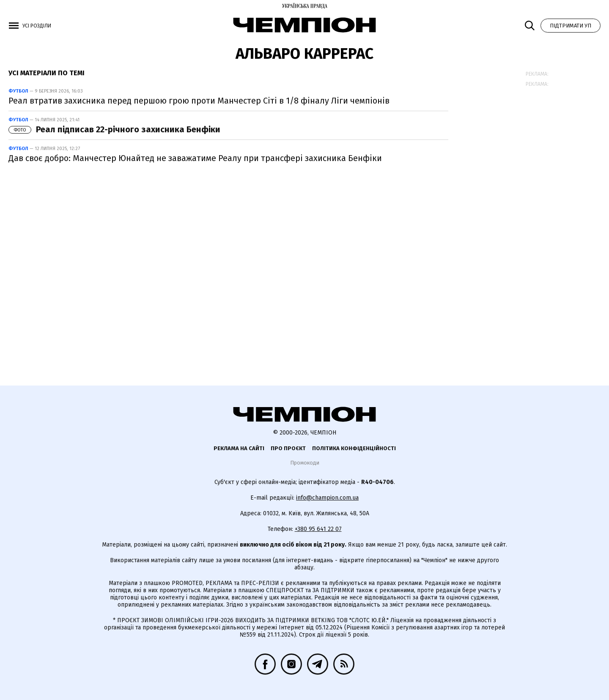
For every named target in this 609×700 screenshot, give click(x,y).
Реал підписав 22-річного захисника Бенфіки (114, 129)
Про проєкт (288, 448)
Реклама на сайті (239, 448)
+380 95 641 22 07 (318, 529)
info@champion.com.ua (327, 498)
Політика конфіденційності (354, 448)
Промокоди (305, 463)
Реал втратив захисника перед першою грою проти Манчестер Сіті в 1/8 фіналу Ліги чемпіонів (199, 101)
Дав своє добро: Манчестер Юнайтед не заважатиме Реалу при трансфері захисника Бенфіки (195, 158)
